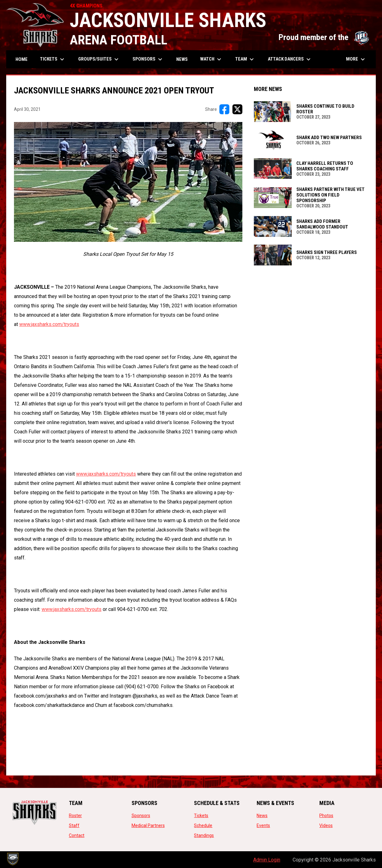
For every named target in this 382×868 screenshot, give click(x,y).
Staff (74, 825)
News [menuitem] (182, 59)
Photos (326, 816)
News (262, 816)
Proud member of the (324, 37)
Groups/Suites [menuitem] (99, 59)
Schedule (203, 825)
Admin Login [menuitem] (267, 860)
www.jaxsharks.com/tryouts (49, 324)
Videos (326, 825)
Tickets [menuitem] (53, 59)
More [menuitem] (356, 59)
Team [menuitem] (245, 59)
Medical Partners (148, 825)
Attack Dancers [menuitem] (290, 59)
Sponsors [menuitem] (148, 59)
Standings (204, 835)
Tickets (201, 816)
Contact (77, 835)
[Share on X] (237, 109)
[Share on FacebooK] (224, 109)
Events (263, 825)
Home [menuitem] (22, 59)
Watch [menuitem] (211, 59)
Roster (75, 816)
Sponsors (141, 816)
